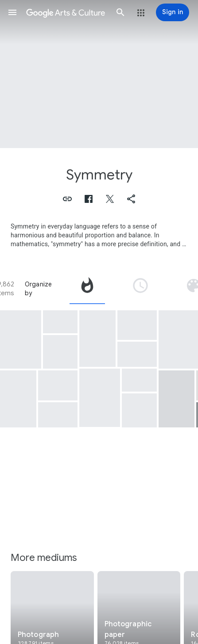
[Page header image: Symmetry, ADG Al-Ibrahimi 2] (99, 74)
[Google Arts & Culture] (66, 12)
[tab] (87, 289)
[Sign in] (173, 12)
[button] (12, 12)
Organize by (39, 289)
